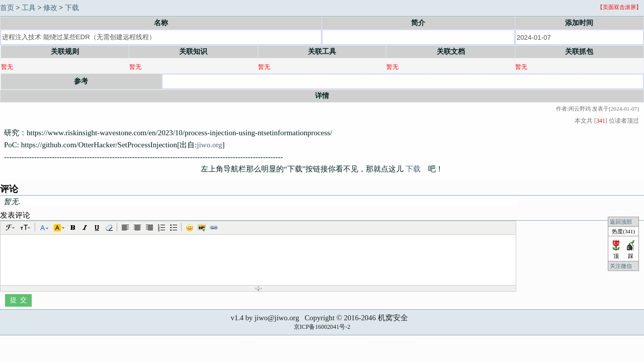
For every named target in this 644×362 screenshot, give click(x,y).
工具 (29, 8)
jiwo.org (209, 145)
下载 (72, 8)
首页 (7, 8)
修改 (50, 8)
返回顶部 (621, 222)
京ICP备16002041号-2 (322, 327)
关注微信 (622, 266)
